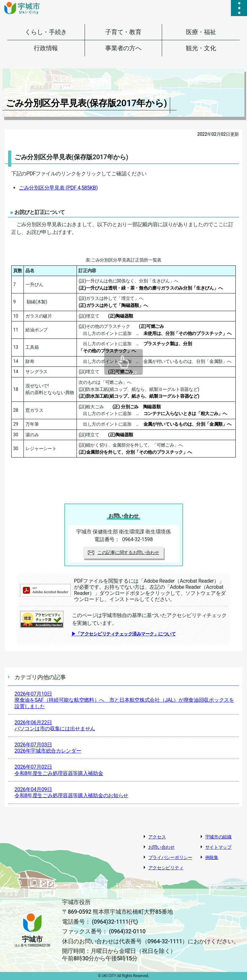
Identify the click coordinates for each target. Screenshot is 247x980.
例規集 (212, 857)
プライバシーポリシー (170, 857)
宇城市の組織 (218, 837)
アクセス (157, 837)
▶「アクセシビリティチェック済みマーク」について (123, 634)
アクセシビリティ (166, 868)
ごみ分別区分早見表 (58, 188)
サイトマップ (218, 847)
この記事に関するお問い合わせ (123, 552)
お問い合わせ (161, 847)
